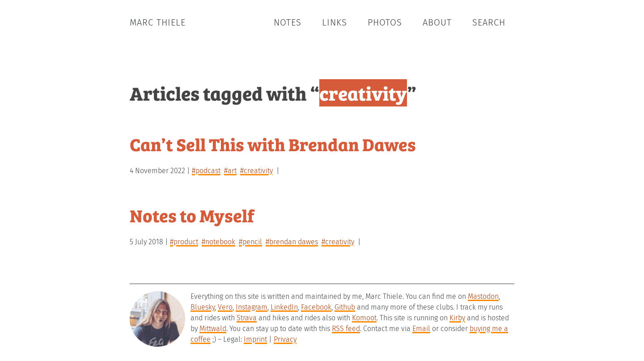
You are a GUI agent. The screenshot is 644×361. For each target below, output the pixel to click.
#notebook (218, 242)
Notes (288, 22)
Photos (385, 22)
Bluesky (203, 307)
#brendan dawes (292, 242)
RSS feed (346, 329)
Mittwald (213, 329)
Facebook (316, 307)
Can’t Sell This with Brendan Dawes (273, 144)
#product (184, 242)
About (437, 22)
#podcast (206, 171)
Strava (247, 318)
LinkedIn (284, 307)
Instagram (252, 307)
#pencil (250, 242)
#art (230, 171)
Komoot (364, 318)
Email (421, 329)
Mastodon (483, 296)
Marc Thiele (158, 22)
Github (345, 307)
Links (335, 22)
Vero (225, 307)
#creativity (256, 171)
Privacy (285, 339)
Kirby (457, 318)
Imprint (255, 339)
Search (489, 22)
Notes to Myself (192, 215)
